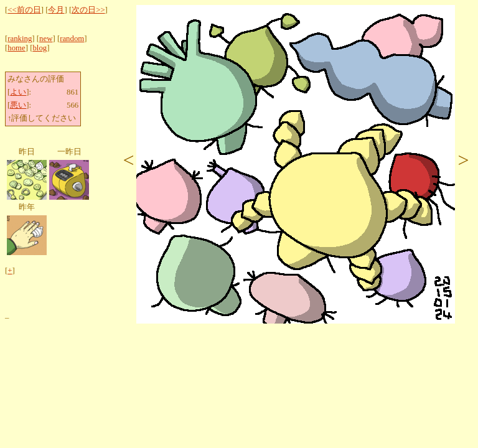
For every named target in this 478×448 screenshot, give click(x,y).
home (16, 48)
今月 (56, 10)
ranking (20, 39)
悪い (18, 105)
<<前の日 (24, 10)
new (46, 39)
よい (18, 92)
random (72, 39)
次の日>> (88, 10)
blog (40, 48)
